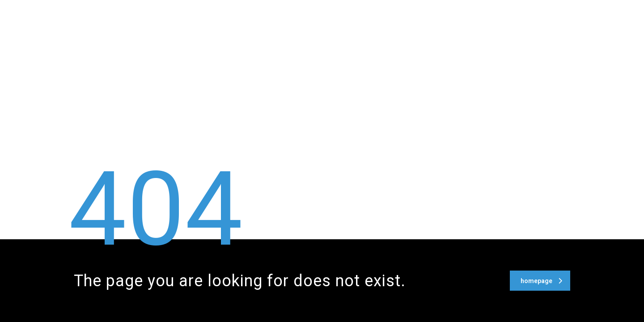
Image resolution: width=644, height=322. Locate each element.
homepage (541, 281)
